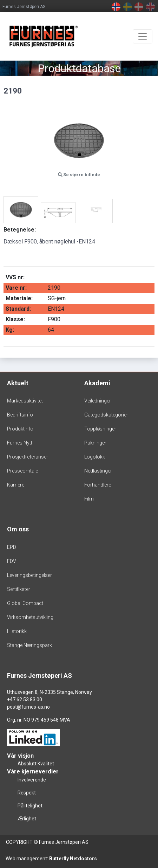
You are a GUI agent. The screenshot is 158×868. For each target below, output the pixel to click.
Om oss (18, 529)
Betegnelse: (20, 230)
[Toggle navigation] (143, 36)
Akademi (97, 383)
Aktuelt (18, 383)
